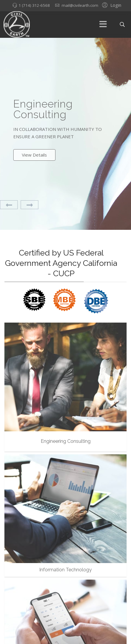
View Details (34, 155)
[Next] (30, 205)
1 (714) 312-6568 (34, 5)
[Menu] (103, 25)
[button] (111, 5)
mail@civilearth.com (80, 5)
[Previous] (9, 205)
